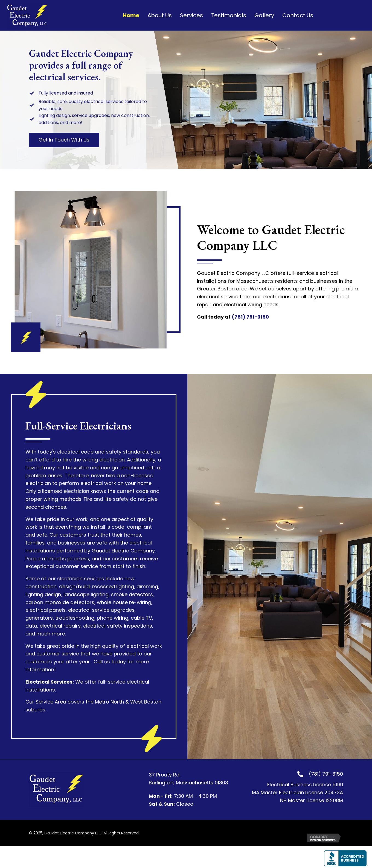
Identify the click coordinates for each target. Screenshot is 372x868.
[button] (64, 140)
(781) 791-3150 (250, 317)
